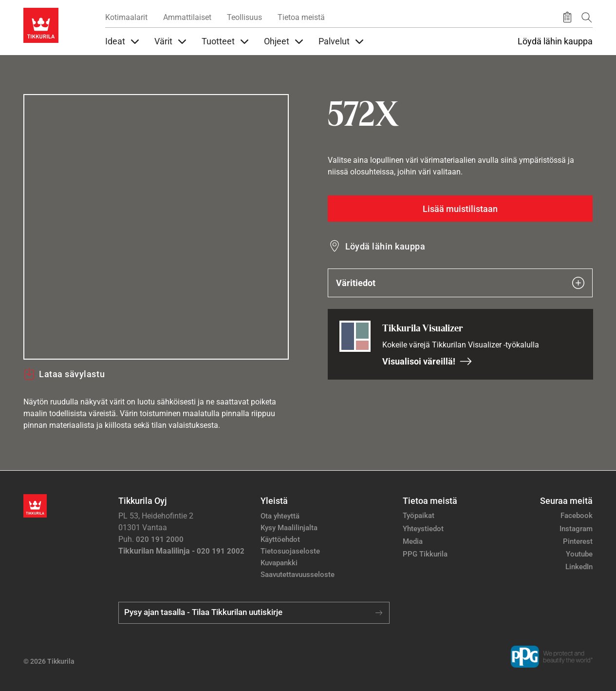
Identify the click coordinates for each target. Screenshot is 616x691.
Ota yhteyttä (280, 516)
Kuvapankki (279, 563)
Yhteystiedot (423, 529)
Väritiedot (460, 283)
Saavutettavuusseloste (298, 575)
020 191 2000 (160, 539)
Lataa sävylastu (64, 374)
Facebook (577, 516)
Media (413, 541)
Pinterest (578, 541)
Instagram (576, 529)
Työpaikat (419, 516)
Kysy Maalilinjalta (289, 528)
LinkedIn (579, 567)
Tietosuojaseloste (290, 551)
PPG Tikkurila (425, 554)
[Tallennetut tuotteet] (567, 18)
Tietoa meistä (301, 17)
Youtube (579, 554)
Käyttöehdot (280, 539)
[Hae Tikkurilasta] (587, 17)
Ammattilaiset (187, 17)
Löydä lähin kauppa (555, 41)
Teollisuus (244, 17)
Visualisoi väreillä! (427, 361)
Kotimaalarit (126, 17)
